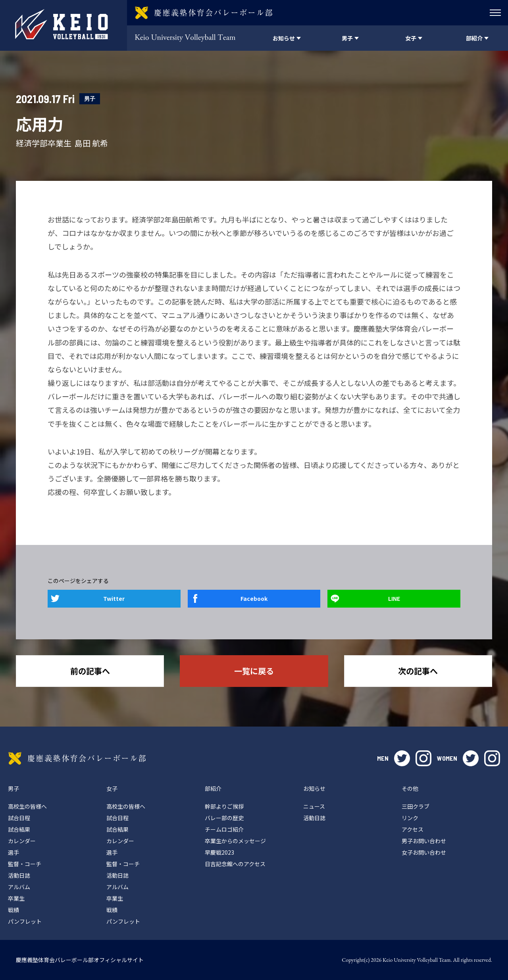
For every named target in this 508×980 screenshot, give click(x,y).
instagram (423, 758)
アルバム (19, 887)
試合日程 (19, 818)
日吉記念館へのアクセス (235, 864)
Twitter (114, 598)
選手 (13, 852)
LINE (394, 598)
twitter (402, 758)
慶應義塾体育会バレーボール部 (77, 758)
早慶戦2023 (219, 852)
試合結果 (19, 829)
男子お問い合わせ (424, 841)
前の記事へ (90, 671)
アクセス (413, 829)
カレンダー (22, 841)
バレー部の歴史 (224, 818)
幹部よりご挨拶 (224, 806)
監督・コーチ (25, 864)
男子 (90, 99)
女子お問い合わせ (424, 852)
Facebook (254, 598)
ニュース (314, 806)
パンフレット (25, 921)
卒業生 (16, 898)
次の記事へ (418, 671)
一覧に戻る (254, 671)
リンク (410, 818)
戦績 (13, 910)
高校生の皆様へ (27, 806)
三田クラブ (416, 806)
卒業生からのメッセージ (235, 841)
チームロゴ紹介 (224, 829)
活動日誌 (19, 875)
